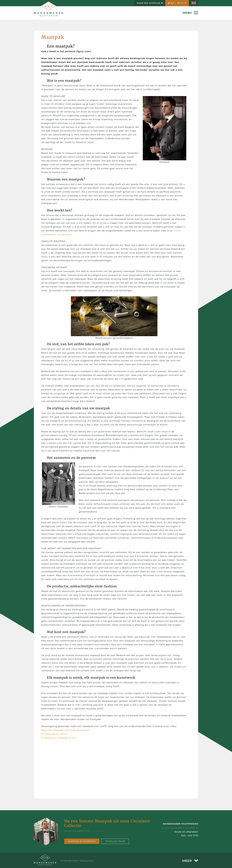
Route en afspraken (186, 832)
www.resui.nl (97, 831)
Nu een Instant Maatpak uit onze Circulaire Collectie (107, 823)
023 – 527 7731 (190, 836)
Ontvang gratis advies (54, 734)
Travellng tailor (115, 841)
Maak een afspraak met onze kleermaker (66, 730)
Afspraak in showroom (82, 841)
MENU (190, 13)
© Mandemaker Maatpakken (78, 861)
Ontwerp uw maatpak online (58, 738)
